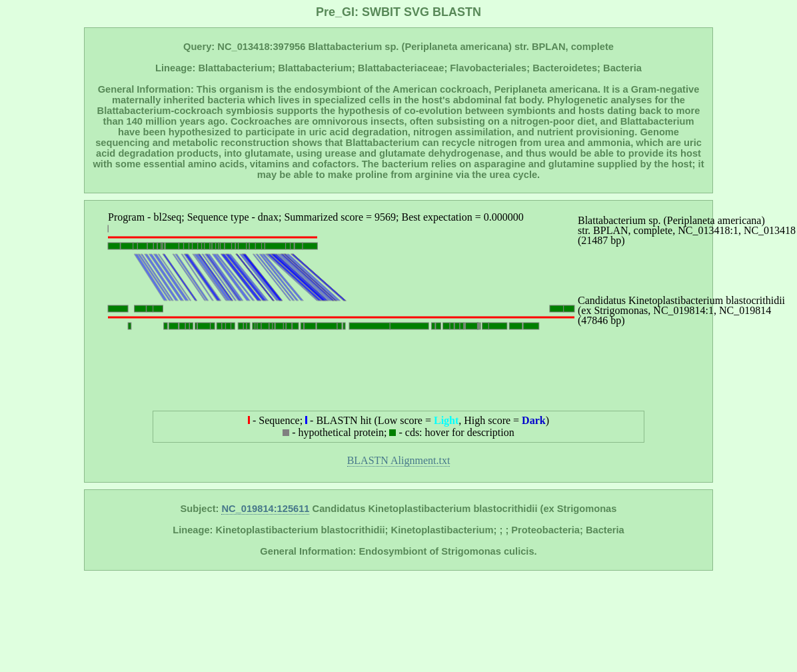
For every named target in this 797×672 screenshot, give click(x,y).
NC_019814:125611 (265, 509)
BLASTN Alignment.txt (399, 460)
